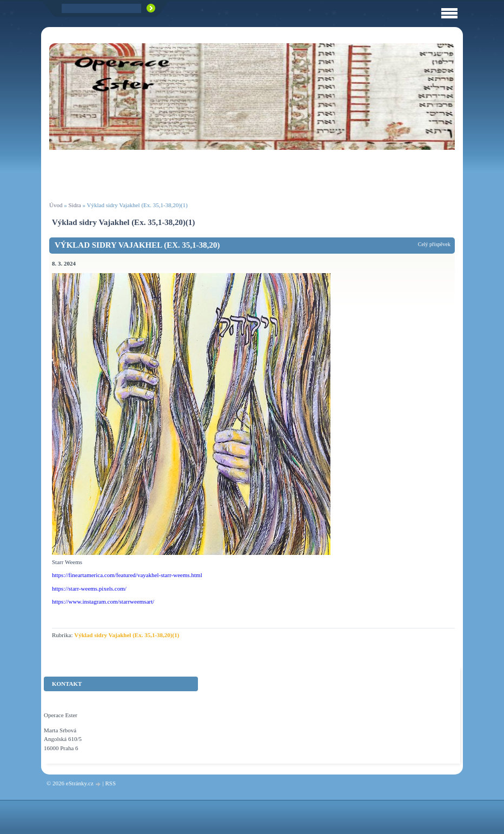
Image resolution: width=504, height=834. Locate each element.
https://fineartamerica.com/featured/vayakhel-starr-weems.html (127, 575)
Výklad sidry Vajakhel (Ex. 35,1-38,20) (137, 245)
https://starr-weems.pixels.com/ (89, 588)
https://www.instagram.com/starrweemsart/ (103, 601)
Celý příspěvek (434, 244)
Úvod (56, 205)
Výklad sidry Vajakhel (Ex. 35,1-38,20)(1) (127, 635)
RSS (110, 783)
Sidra (74, 205)
